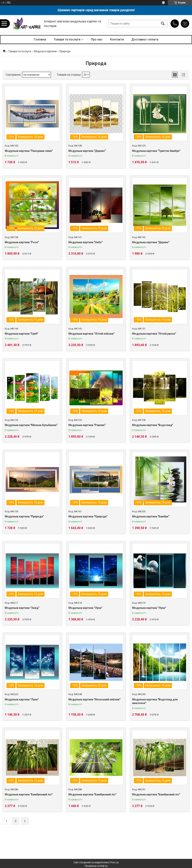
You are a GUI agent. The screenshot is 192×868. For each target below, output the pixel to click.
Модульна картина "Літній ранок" (154, 334)
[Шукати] (163, 24)
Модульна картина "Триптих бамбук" (156, 151)
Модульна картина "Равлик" (87, 425)
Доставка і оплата (145, 39)
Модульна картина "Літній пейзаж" (91, 334)
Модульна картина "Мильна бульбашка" (31, 425)
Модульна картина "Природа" (24, 516)
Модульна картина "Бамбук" (151, 516)
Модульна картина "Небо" (85, 242)
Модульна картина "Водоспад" (153, 425)
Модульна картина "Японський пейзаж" (94, 699)
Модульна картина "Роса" (22, 242)
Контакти (117, 39)
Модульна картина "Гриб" (21, 334)
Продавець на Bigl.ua (96, 866)
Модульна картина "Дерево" (87, 151)
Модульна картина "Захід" (22, 608)
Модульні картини (45, 51)
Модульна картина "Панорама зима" (29, 151)
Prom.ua (114, 862)
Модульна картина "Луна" (85, 608)
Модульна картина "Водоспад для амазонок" (155, 701)
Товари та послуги (67, 39)
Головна (40, 39)
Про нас (97, 39)
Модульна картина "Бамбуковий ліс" (29, 794)
